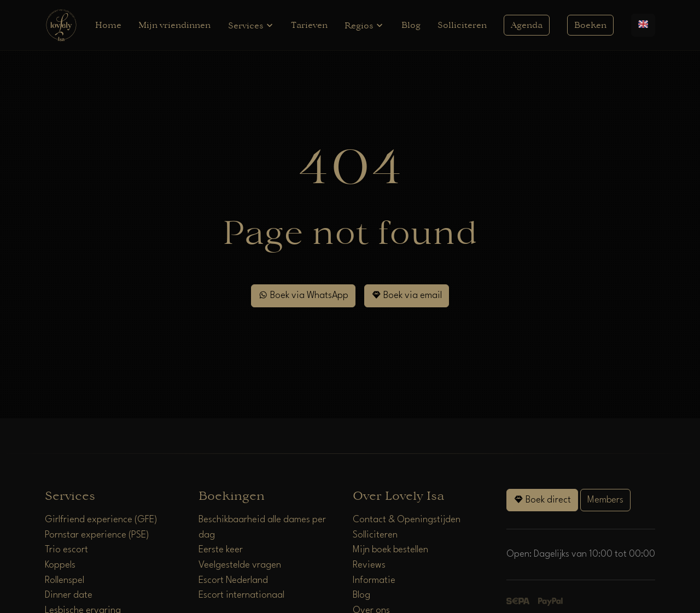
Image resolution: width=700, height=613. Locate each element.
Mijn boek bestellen (390, 550)
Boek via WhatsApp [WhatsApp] (303, 295)
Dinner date (69, 595)
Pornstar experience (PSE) (97, 535)
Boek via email (407, 295)
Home (108, 25)
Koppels (60, 565)
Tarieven (309, 25)
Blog (411, 25)
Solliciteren (462, 25)
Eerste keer (221, 550)
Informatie (374, 580)
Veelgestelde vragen (240, 565)
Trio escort (66, 550)
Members (605, 500)
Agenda (527, 25)
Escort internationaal (241, 595)
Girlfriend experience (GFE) (101, 520)
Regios (364, 25)
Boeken (590, 25)
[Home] (61, 25)
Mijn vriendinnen (174, 25)
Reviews (369, 565)
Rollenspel (65, 580)
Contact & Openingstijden (407, 520)
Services (251, 25)
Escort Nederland (233, 580)
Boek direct (542, 500)
